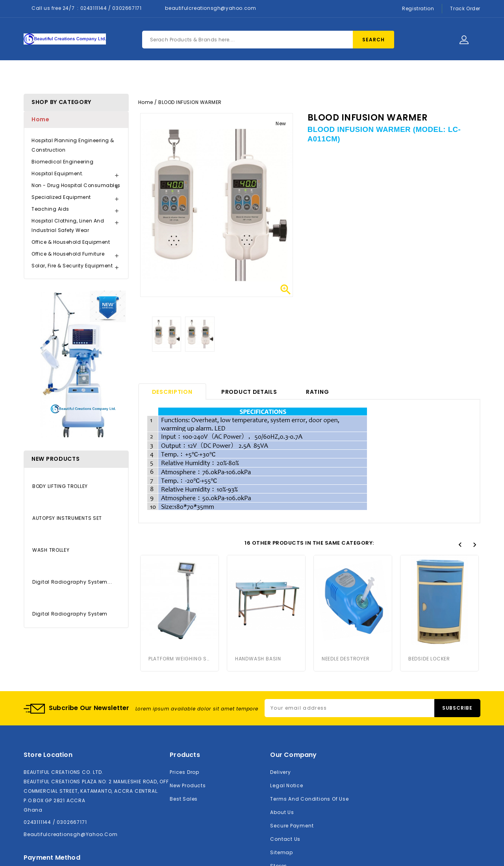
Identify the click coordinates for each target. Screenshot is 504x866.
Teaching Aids (50, 209)
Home (145, 75)
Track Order (465, 8)
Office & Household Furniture (68, 254)
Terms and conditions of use (309, 799)
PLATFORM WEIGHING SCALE (180, 659)
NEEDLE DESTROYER (346, 578)
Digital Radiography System (70, 614)
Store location (48, 755)
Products (186, 75)
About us (282, 812)
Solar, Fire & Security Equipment (72, 266)
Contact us (285, 839)
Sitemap (282, 852)
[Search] (268, 40)
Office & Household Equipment (71, 242)
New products (188, 785)
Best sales (184, 799)
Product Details (249, 392)
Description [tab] (172, 392)
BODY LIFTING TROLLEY (60, 486)
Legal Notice (286, 785)
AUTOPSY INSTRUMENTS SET (67, 518)
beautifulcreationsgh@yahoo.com (210, 8)
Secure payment (292, 826)
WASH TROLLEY (51, 550)
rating (317, 392)
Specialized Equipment (61, 197)
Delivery (280, 772)
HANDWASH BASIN (258, 659)
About (227, 75)
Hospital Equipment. (57, 173)
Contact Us (271, 75)
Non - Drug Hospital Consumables (76, 185)
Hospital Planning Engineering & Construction (73, 145)
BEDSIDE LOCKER (429, 578)
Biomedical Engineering (62, 162)
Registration (418, 8)
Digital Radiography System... (72, 582)
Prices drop (184, 772)
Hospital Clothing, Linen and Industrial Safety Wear (68, 225)
